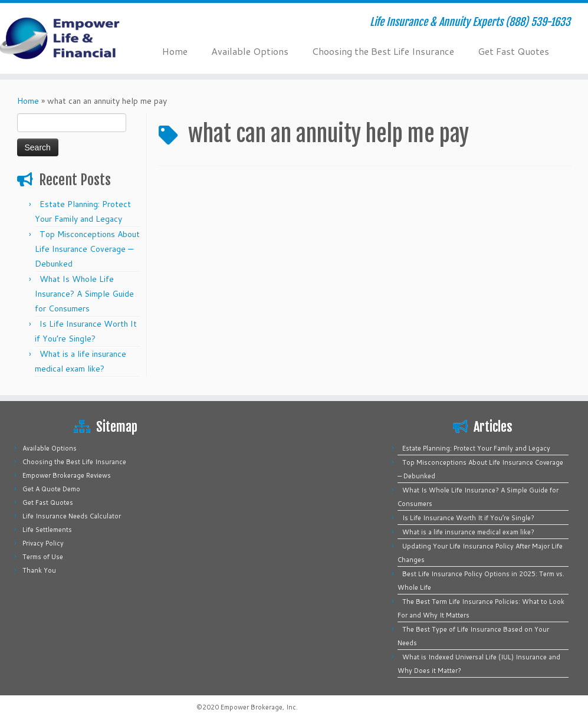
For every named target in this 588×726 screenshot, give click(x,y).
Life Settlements (47, 530)
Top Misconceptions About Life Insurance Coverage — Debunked (87, 249)
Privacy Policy (43, 543)
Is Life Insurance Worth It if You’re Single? (468, 518)
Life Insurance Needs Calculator (72, 516)
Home (175, 51)
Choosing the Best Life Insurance (383, 51)
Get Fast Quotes (513, 51)
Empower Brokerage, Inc (258, 707)
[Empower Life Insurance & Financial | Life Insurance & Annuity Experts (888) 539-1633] (69, 38)
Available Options (250, 51)
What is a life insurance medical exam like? (468, 532)
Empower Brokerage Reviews (67, 475)
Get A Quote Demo (51, 489)
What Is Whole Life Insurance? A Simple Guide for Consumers (84, 294)
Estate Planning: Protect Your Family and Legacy (476, 448)
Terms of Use (43, 557)
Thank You (39, 570)
